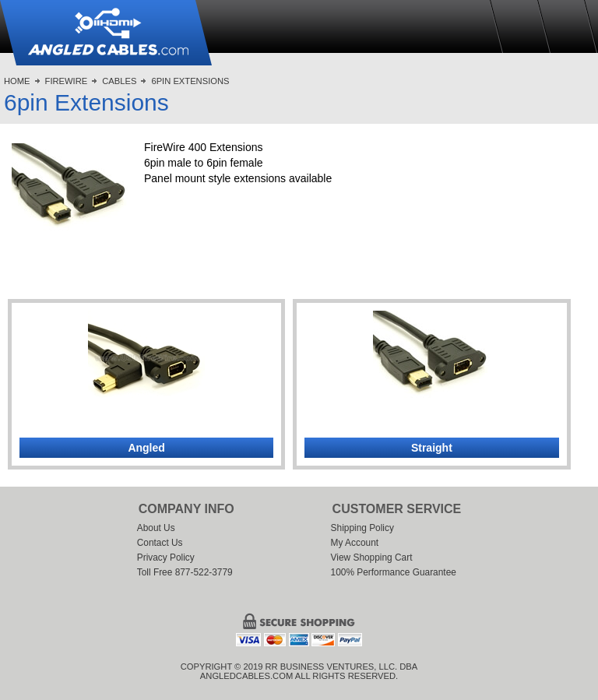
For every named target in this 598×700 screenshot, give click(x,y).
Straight (432, 448)
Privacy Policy (166, 558)
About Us (156, 528)
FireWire (67, 81)
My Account (355, 543)
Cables (119, 81)
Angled (146, 448)
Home (17, 81)
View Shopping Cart (372, 558)
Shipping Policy (362, 528)
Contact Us (160, 543)
